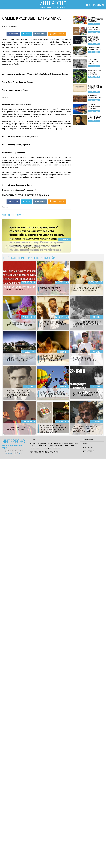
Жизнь (85, 853)
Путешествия (88, 861)
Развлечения (88, 849)
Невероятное (88, 857)
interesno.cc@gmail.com (14, 863)
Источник (5, 616)
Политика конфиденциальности (44, 861)
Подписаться (95, 5)
